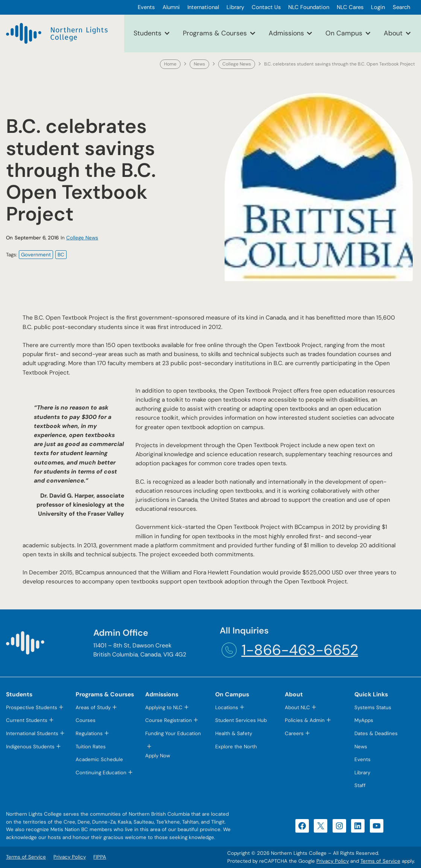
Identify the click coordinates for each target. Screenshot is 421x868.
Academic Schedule (99, 759)
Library (362, 773)
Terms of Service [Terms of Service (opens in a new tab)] (380, 861)
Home (170, 64)
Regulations (89, 733)
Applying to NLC (164, 707)
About (393, 33)
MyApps (364, 720)
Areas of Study (93, 707)
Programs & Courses (215, 33)
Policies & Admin (305, 720)
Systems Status (373, 707)
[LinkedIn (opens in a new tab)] (358, 826)
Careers (294, 733)
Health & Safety (234, 733)
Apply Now (158, 756)
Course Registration (169, 720)
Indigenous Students (30, 747)
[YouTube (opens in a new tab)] (377, 826)
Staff (360, 785)
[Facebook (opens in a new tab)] (302, 826)
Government (36, 255)
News (199, 64)
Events (362, 759)
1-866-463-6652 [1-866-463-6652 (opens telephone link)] (300, 650)
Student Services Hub (241, 720)
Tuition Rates (91, 747)
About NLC (297, 707)
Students (147, 33)
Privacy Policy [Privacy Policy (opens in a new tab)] (333, 861)
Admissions (286, 33)
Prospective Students (32, 707)
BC (61, 255)
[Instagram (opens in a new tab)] (339, 826)
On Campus (344, 33)
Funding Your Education (173, 733)
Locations (227, 707)
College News (237, 64)
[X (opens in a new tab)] (321, 826)
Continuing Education (101, 773)
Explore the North (236, 747)
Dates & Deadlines (376, 733)
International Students (32, 733)
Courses (86, 720)
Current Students (27, 720)
